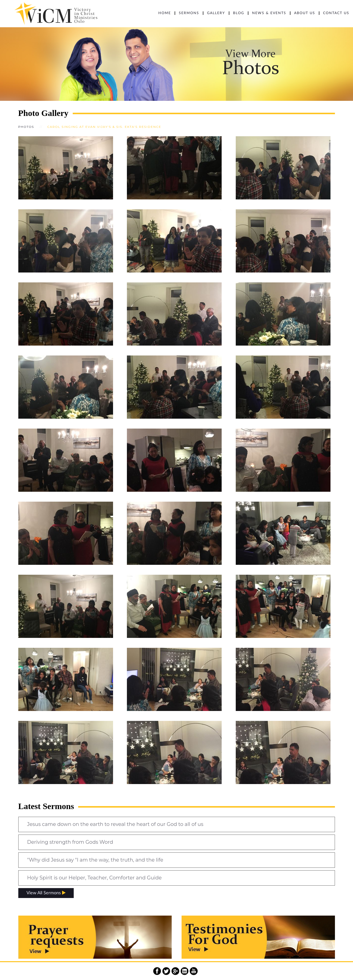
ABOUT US (305, 13)
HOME (165, 13)
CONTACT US (336, 13)
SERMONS (189, 13)
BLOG (239, 13)
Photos (26, 127)
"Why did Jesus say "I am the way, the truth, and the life (95, 860)
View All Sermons (46, 893)
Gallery (216, 13)
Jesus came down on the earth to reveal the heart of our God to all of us (115, 824)
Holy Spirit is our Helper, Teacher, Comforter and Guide (94, 878)
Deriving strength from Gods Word (70, 842)
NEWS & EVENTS (269, 13)
